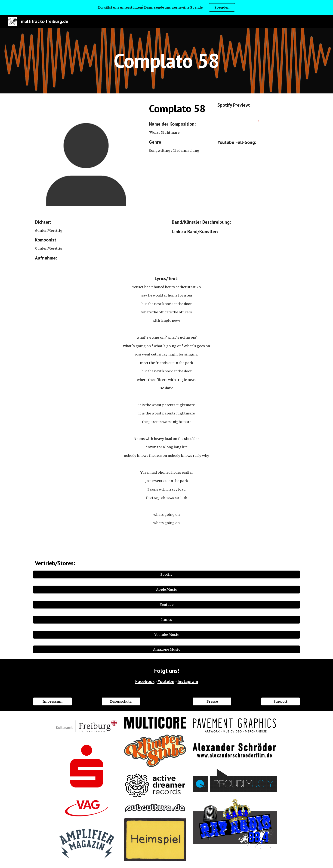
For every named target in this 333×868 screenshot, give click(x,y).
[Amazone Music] (166, 650)
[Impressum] (52, 701)
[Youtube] (166, 604)
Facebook (145, 681)
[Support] (281, 701)
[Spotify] (166, 574)
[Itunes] (166, 619)
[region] (166, 7)
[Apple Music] (166, 589)
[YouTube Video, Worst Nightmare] (258, 177)
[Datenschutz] (121, 701)
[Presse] (212, 701)
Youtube (166, 681)
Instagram (188, 681)
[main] (166, 60)
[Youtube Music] (166, 635)
